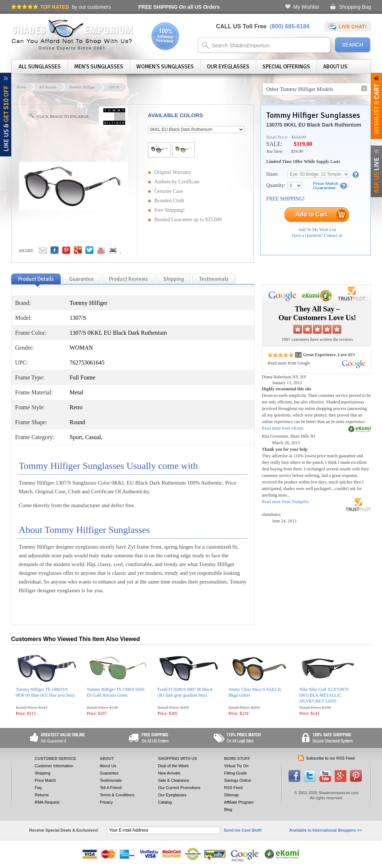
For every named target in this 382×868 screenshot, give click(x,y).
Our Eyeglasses (228, 67)
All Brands (48, 87)
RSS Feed (234, 788)
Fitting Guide (236, 773)
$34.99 (297, 151)
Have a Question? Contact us (317, 235)
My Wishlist (306, 7)
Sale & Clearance (174, 780)
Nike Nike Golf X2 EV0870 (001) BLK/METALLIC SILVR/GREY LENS (324, 695)
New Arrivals (169, 773)
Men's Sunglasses (99, 67)
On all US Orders (179, 7)
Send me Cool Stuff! (243, 830)
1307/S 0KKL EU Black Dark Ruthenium (314, 125)
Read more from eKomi (283, 428)
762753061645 (87, 363)
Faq (38, 788)
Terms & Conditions (117, 795)
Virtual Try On (236, 766)
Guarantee (109, 773)
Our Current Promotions (179, 788)
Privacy (106, 802)
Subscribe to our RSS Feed (330, 758)
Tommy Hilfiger (82, 87)
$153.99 (299, 137)
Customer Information (54, 766)
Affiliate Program (239, 802)
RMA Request (47, 802)
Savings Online (238, 780)
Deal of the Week (173, 766)
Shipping (43, 773)
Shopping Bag (355, 7)
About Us (335, 67)
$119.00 (303, 144)
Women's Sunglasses (165, 67)
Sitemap (232, 795)
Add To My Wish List (317, 230)
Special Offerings (286, 67)
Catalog (165, 802)
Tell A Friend (110, 788)
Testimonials (111, 780)
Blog (228, 809)
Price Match (45, 780)
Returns (42, 795)
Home (22, 87)
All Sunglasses (40, 67)
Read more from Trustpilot (285, 502)
